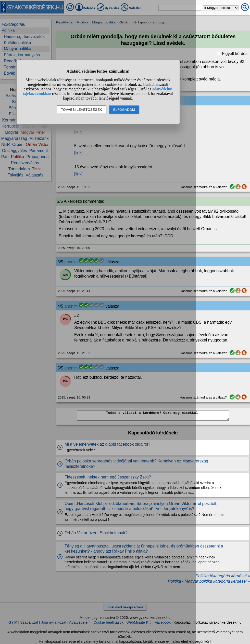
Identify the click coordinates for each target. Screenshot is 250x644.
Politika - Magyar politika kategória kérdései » (209, 581)
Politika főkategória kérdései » (223, 576)
